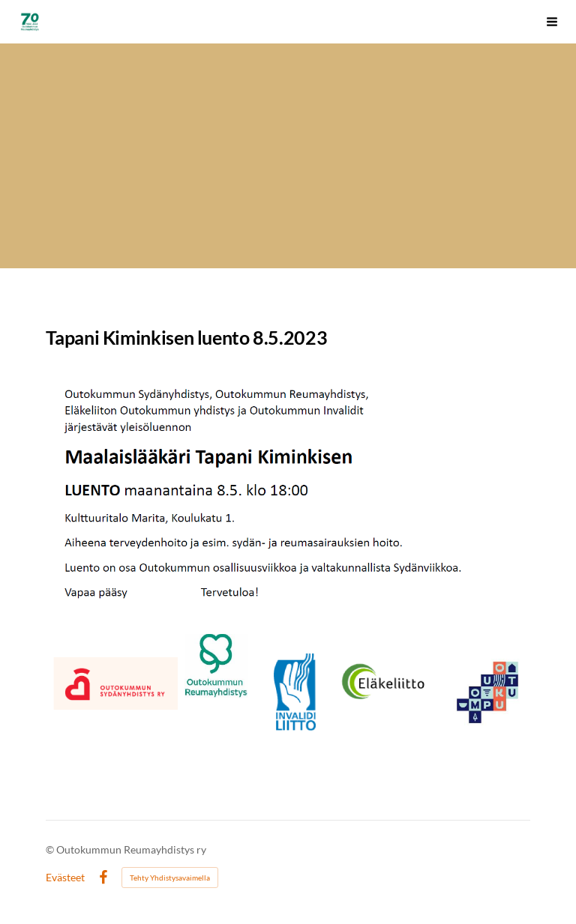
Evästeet (65, 878)
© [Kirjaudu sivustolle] (51, 849)
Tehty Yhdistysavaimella (170, 878)
